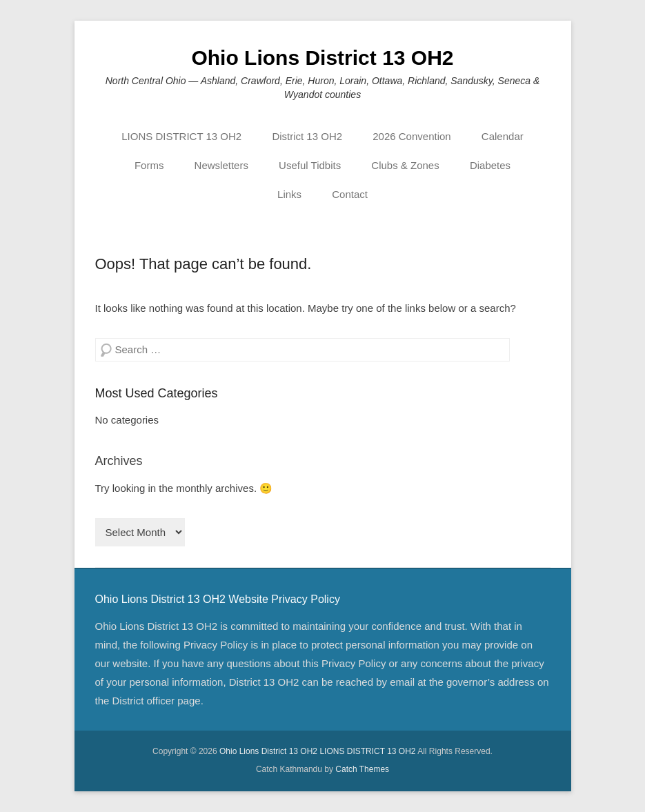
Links (289, 194)
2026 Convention (411, 136)
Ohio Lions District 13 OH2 (322, 58)
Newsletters (221, 165)
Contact (350, 194)
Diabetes (490, 165)
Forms (149, 165)
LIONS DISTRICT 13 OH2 (181, 136)
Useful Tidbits (310, 165)
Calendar (503, 136)
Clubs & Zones (405, 165)
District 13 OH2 (307, 136)
